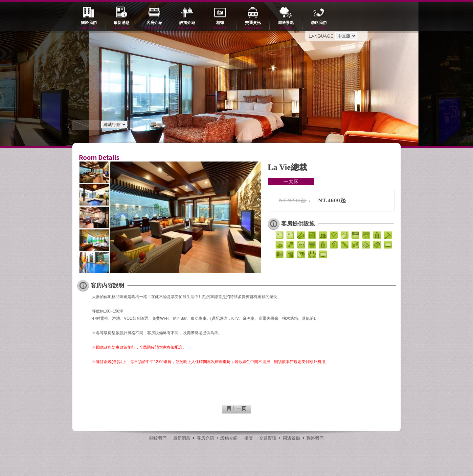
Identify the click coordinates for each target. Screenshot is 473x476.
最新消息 (122, 25)
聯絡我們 (319, 25)
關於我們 (89, 25)
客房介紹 (154, 25)
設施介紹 (187, 25)
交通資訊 (253, 25)
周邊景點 (286, 25)
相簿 (220, 25)
